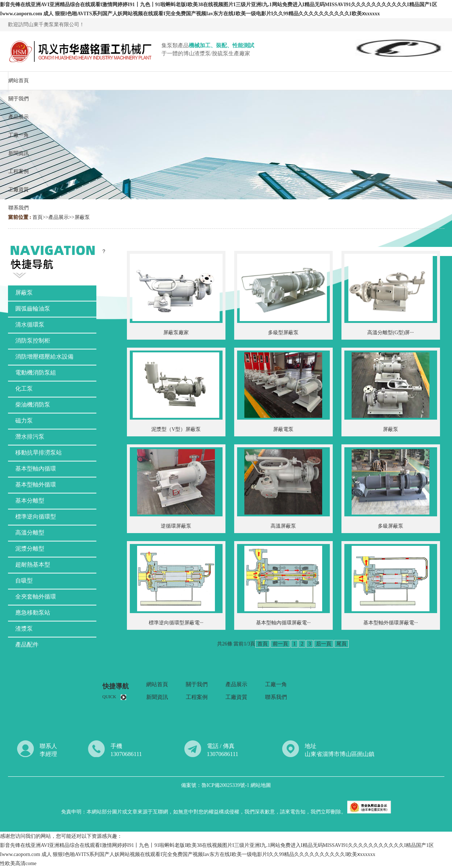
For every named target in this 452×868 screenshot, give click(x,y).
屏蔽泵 (82, 217)
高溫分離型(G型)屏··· (391, 333)
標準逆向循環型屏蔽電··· (176, 623)
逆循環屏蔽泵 (176, 526)
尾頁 (341, 644)
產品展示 (59, 217)
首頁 (37, 217)
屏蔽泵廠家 (176, 333)
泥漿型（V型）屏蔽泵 (176, 429)
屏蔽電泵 (283, 429)
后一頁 (324, 644)
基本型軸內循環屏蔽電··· (283, 623)
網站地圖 (261, 785)
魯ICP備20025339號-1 (226, 785)
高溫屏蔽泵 (283, 526)
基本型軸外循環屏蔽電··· (391, 623)
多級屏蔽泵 (391, 526)
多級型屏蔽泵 (283, 333)
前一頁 (280, 644)
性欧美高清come (18, 863)
